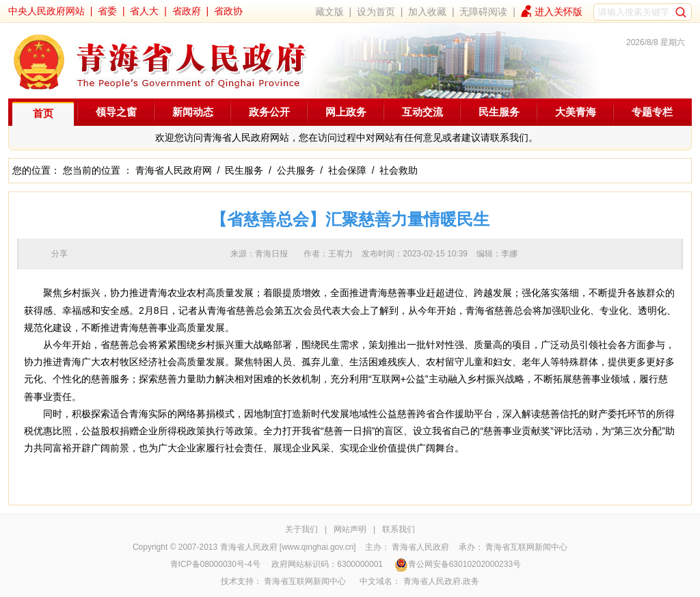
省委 (107, 11)
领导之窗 (116, 112)
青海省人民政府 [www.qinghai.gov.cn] (288, 547)
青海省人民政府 (420, 547)
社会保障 (347, 170)
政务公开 (269, 112)
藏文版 (329, 12)
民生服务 (499, 112)
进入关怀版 (558, 12)
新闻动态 (193, 112)
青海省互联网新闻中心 (526, 547)
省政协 (228, 11)
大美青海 (576, 112)
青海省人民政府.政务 (441, 581)
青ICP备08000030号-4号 (215, 564)
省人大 (144, 11)
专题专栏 (652, 112)
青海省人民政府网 (174, 170)
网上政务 (346, 112)
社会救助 (399, 170)
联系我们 (399, 529)
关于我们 (301, 529)
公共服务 (296, 170)
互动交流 (422, 112)
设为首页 (376, 12)
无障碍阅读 (483, 12)
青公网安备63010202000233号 (458, 564)
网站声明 (350, 529)
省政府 (187, 11)
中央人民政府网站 (46, 11)
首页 (43, 113)
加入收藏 (427, 12)
